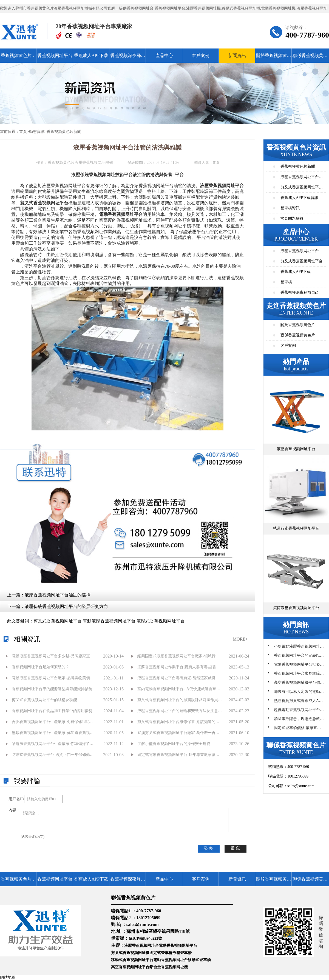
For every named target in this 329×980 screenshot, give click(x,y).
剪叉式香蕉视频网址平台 (302, 261)
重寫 (236, 848)
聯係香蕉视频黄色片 (310, 58)
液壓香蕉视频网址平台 (300, 251)
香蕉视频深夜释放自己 (128, 58)
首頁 (23, 132)
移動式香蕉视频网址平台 (132, 960)
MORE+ (240, 639)
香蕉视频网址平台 (55, 55)
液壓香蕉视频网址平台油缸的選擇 (58, 595)
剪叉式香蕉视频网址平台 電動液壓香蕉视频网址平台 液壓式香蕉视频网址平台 (109, 621)
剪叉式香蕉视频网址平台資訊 (302, 189)
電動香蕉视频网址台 (171, 960)
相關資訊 (27, 639)
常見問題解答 (292, 218)
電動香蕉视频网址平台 (178, 946)
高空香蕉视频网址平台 (130, 967)
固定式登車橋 (161, 953)
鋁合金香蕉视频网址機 (169, 967)
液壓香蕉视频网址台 (141, 946)
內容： (14, 810)
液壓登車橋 (182, 953)
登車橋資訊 (290, 208)
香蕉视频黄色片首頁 (18, 58)
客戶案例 (201, 55)
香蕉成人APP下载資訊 (299, 198)
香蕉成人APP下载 (91, 55)
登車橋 (286, 282)
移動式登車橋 (199, 960)
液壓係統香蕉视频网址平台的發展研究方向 (66, 606)
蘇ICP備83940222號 (145, 938)
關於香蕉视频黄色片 (274, 58)
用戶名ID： (16, 799)
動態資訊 (37, 132)
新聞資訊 (237, 55)
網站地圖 (8, 977)
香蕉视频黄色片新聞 (64, 132)
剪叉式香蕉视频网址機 (130, 953)
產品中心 (164, 55)
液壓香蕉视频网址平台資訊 (302, 178)
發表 (209, 848)
